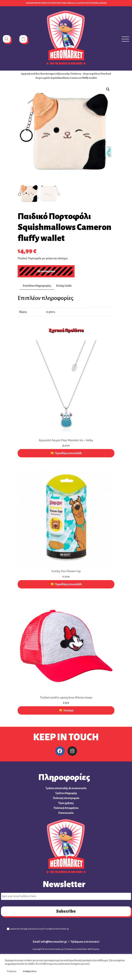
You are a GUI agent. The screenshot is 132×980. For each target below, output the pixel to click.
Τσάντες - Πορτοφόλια (85, 74)
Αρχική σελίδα (30, 74)
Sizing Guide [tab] (64, 286)
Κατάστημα (48, 74)
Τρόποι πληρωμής (66, 793)
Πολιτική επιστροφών (66, 798)
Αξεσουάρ (63, 74)
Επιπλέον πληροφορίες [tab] (37, 286)
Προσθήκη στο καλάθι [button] (68, 453)
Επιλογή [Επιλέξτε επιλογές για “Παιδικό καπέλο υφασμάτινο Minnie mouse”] (68, 710)
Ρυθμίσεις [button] (12, 971)
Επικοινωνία (66, 813)
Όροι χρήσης (66, 803)
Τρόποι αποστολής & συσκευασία (66, 788)
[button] (108, 89)
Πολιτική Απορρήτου (66, 808)
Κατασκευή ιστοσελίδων (77, 949)
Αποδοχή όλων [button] (30, 971)
